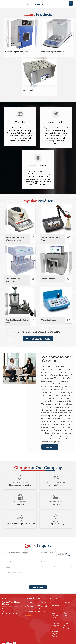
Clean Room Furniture (67, 617)
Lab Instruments (55, 605)
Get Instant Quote (38, 339)
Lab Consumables (55, 615)
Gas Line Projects (56, 625)
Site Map (42, 612)
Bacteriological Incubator (17, 52)
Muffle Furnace (48, 279)
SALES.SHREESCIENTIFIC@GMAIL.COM (12, 612)
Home (30, 603)
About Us (42, 603)
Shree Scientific (35, 4)
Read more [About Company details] (50, 447)
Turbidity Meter (49, 320)
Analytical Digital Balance (52, 52)
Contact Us (31, 612)
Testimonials (43, 607)
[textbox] (61, 554)
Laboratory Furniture (67, 606)
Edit (68, 555)
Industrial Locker (67, 626)
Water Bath (28, 90)
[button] (11, 603)
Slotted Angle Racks (55, 634)
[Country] (20, 567)
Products (31, 606)
